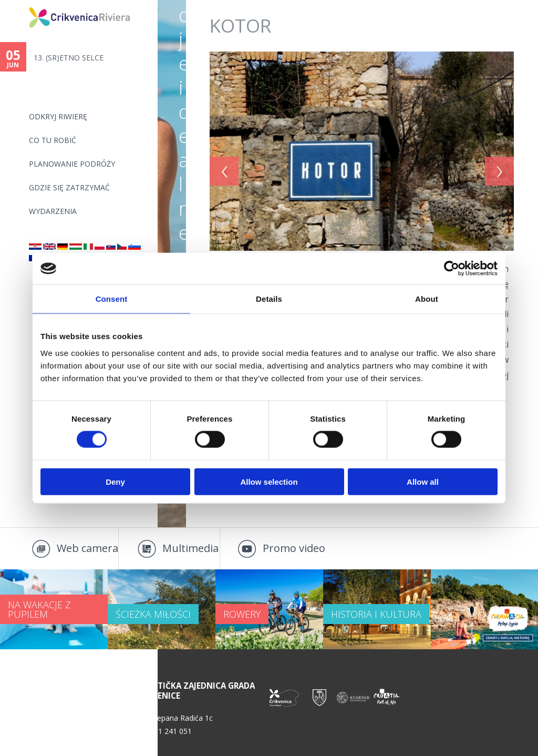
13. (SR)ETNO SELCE (69, 58)
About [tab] (427, 299)
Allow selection (269, 481)
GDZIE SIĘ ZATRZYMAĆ (69, 187)
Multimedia (190, 548)
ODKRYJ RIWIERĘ (58, 116)
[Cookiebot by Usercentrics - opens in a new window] (452, 269)
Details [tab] (269, 299)
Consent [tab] (112, 299)
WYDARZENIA (53, 211)
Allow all (423, 481)
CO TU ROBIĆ (53, 140)
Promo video (294, 548)
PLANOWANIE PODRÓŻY (72, 164)
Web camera (87, 548)
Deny (115, 481)
